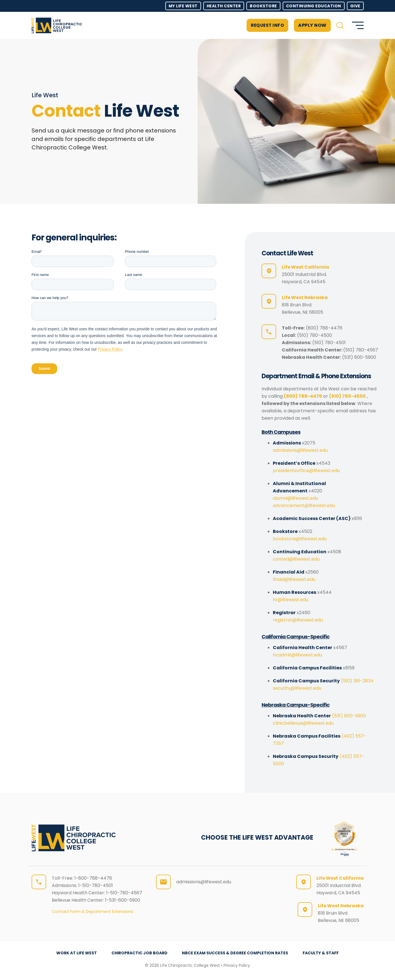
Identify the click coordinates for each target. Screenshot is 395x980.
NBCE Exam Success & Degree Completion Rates (236, 953)
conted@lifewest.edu (296, 559)
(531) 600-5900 (359, 357)
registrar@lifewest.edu (298, 620)
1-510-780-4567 (124, 893)
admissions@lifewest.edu (300, 450)
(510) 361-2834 (357, 681)
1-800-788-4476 (93, 878)
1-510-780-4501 (96, 885)
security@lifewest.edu (297, 688)
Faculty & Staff (322, 953)
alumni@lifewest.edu (295, 498)
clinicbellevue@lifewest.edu (303, 723)
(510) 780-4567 (361, 350)
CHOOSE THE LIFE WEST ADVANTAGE (257, 838)
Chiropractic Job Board (139, 953)
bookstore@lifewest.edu (300, 539)
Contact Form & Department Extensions (93, 912)
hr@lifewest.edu (291, 600)
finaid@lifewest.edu (294, 579)
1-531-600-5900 (123, 900)
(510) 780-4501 (329, 343)
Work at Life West (76, 953)
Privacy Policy (237, 965)
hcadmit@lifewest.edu (297, 655)
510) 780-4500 (315, 335)
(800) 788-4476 (324, 328)
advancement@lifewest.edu (304, 506)
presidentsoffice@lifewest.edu (306, 471)
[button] (340, 26)
